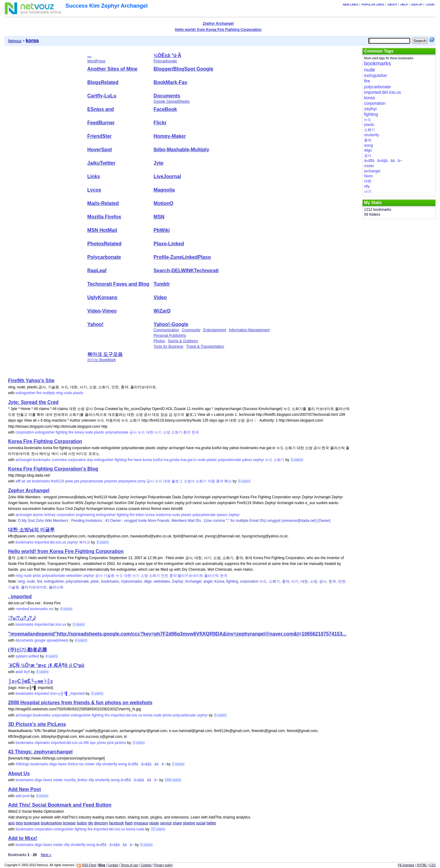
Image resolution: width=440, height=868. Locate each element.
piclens (120, 743)
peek (69, 481)
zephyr (258, 460)
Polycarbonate (165, 61)
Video (160, 297)
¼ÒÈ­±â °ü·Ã (167, 55)
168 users (173, 780)
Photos (159, 341)
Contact (113, 865)
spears (222, 515)
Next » (46, 855)
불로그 (177, 481)
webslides (74, 576)
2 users (178, 764)
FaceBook (165, 109)
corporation (25, 432)
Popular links (373, 5)
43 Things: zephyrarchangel (40, 752)
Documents (167, 96)
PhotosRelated (104, 244)
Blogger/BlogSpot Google (183, 69)
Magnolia (164, 190)
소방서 (189, 481)
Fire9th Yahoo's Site (31, 381)
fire (39, 393)
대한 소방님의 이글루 (31, 530)
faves (63, 764)
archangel (24, 460)
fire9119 (58, 481)
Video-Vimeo (102, 311)
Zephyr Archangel (218, 24)
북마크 (85, 542)
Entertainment (215, 330)
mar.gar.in (188, 460)
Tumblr (162, 284)
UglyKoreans (102, 297)
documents (25, 640)
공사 (133, 432)
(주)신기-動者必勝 (27, 650)
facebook (116, 823)
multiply (49, 393)
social (201, 823)
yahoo (247, 460)
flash (129, 823)
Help (404, 5)
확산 (228, 481)
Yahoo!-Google (171, 324)
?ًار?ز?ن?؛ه (22, 618)
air (24, 481)
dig (91, 823)
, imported (20, 597)
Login (430, 5)
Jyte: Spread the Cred (33, 402)
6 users (146, 845)
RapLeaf (97, 271)
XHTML (422, 865)
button (82, 823)
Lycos (94, 190)
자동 (211, 481)
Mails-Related (103, 203)
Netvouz (15, 41)
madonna (163, 515)
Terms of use (129, 865)
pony (142, 481)
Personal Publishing (170, 335)
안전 (164, 576)
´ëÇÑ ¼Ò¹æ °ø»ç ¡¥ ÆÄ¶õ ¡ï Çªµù (46, 665)
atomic (38, 515)
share (177, 823)
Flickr (160, 123)
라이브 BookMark (101, 360)
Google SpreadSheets (171, 101)
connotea (59, 460)
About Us (19, 773)
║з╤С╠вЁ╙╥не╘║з (30, 681)
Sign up (417, 5)
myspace (141, 823)
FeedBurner (101, 123)
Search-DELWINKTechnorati (186, 271)
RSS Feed (89, 865)
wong (123, 764)
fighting (62, 432)
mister (90, 764)
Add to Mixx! (23, 838)
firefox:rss (76, 764)
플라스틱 (211, 576)
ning (59, 393)
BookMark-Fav (170, 82)
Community (191, 330)
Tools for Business (168, 346)
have (138, 460)
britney (50, 515)
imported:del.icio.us (50, 542)
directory (101, 823)
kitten (140, 515)
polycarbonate (117, 432)
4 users (66, 609)
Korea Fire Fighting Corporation (45, 441)
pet (77, 481)
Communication (166, 330)
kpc (93, 743)
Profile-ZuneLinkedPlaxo (182, 257)
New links (351, 5)
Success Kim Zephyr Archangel (106, 6)
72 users (158, 829)
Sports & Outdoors (183, 341)
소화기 (177, 432)
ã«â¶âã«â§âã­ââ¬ (147, 764)
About (392, 5)
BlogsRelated (103, 82)
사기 (158, 432)
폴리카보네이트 (190, 576)
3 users (297, 460)
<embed (22, 609)
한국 (195, 432)
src (51, 609)
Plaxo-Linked (169, 244)
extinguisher (25, 393)
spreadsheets (58, 640)
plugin (154, 823)
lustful (158, 460)
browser (69, 823)
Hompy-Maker (170, 136)
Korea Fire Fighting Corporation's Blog (53, 469)
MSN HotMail (102, 230)
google (40, 640)
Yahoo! (95, 324)
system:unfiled (27, 656)
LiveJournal (167, 176)
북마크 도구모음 (105, 354)
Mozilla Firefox (104, 217)
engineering (86, 515)
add (19, 796)
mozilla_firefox (76, 780)
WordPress (96, 61)
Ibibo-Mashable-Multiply (181, 150)
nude (68, 393)
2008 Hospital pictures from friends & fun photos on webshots (80, 703)
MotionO (163, 203)
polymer (111, 481)
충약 (187, 432)
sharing (189, 823)
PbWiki (162, 230)
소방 (167, 432)
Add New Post (24, 789)
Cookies (146, 865)
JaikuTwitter (101, 163)
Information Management (249, 330)
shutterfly (110, 764)
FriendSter (99, 136)
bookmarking (51, 823)
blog (19, 823)
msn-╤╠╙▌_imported (67, 694)
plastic (78, 393)
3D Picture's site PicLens (37, 724)
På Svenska (406, 865)
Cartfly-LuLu (102, 96)
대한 (150, 432)
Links (94, 176)
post (26, 796)
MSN (159, 217)
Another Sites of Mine (112, 69)
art (29, 481)
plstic (37, 576)
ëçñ (27, 672)
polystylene (128, 481)
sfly (99, 764)
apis (11, 823)
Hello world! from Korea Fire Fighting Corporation (218, 30)
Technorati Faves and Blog (118, 284)
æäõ (19, 672)
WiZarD (162, 311)
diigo (53, 764)
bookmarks (42, 460)
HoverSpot (100, 150)
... (89, 55)
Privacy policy (163, 865)
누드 (141, 432)
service (166, 823)
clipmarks (42, 743)
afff (18, 481)
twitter (211, 823)
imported (42, 694)
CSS (433, 865)
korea (79, 432)
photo (167, 715)
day (90, 460)
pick (110, 743)
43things (22, 764)
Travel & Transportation (205, 346)
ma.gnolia (171, 460)
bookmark (32, 823)
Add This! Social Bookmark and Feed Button (60, 805)
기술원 (109, 576)
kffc (86, 743)
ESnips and (101, 109)
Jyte (158, 163)
